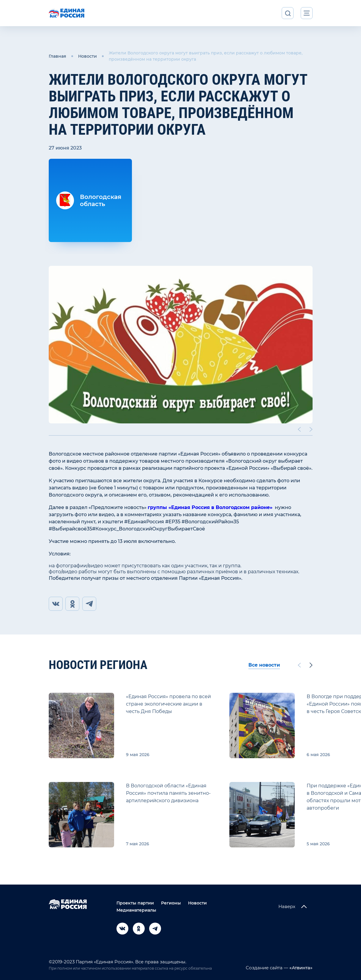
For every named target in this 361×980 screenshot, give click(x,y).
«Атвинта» (300, 967)
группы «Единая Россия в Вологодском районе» (210, 507)
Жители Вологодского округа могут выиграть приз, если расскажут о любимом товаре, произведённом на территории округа (206, 56)
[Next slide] (311, 429)
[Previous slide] (299, 429)
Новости (88, 56)
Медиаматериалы (136, 910)
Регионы (171, 903)
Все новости (264, 665)
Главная (57, 56)
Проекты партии (135, 903)
